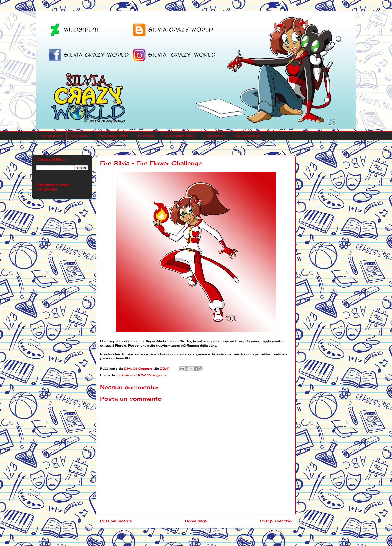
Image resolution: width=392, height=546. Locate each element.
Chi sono (80, 136)
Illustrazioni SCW (131, 375)
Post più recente (116, 521)
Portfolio (146, 136)
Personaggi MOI (113, 136)
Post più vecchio (276, 521)
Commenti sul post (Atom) (204, 533)
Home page (52, 136)
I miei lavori (215, 136)
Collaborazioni (248, 136)
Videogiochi (157, 375)
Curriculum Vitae (179, 136)
